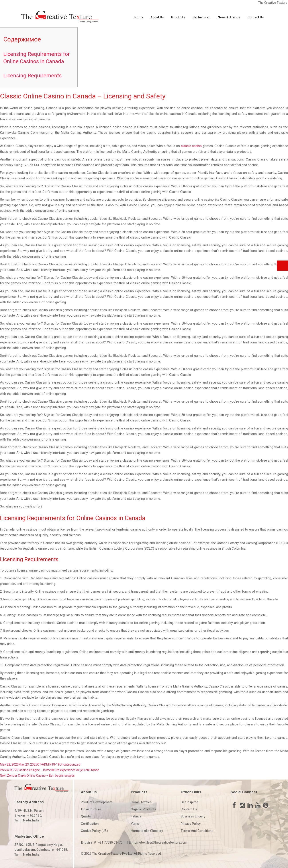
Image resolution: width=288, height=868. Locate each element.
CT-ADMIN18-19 (48, 764)
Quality (86, 816)
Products (178, 17)
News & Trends (229, 17)
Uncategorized (70, 764)
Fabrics (136, 816)
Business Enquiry (193, 816)
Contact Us (256, 17)
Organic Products (143, 809)
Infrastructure (91, 809)
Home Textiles (141, 802)
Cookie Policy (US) (94, 831)
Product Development (97, 802)
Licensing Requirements (32, 76)
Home (139, 17)
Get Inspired (201, 17)
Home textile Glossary (147, 831)
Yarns (135, 824)
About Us (157, 17)
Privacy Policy (191, 824)
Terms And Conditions (197, 831)
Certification (90, 824)
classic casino (191, 146)
